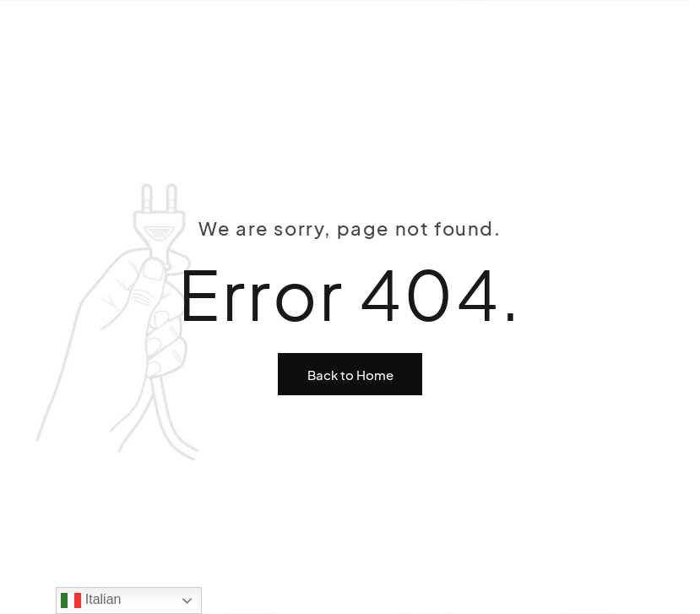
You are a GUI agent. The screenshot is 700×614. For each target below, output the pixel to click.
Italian (91, 600)
